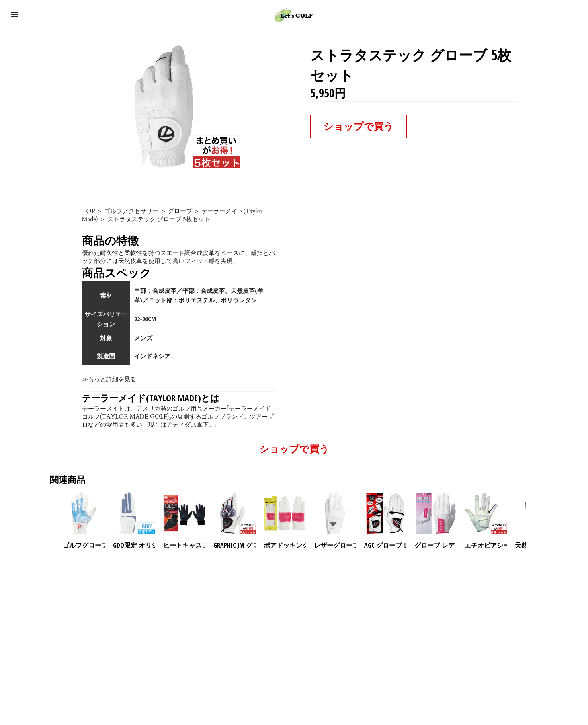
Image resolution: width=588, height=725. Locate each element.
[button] (14, 14)
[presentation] (533, 513)
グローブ (180, 211)
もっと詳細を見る (112, 379)
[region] (294, 619)
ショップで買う (359, 126)
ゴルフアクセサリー (131, 211)
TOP (89, 211)
